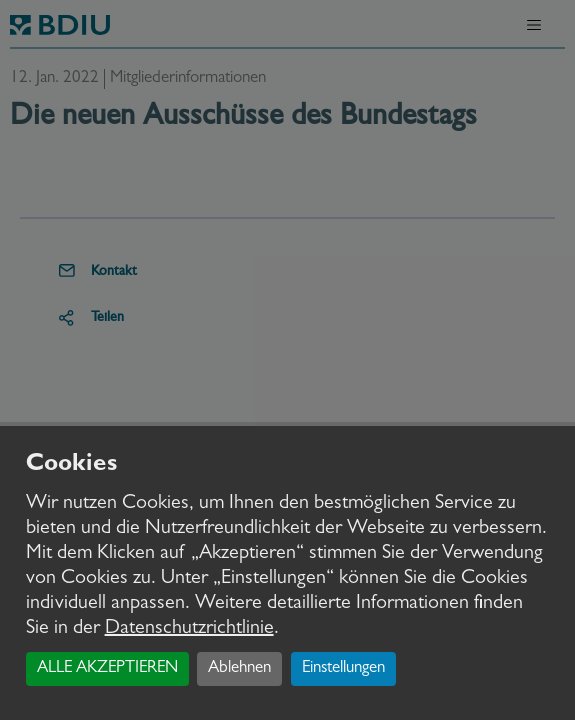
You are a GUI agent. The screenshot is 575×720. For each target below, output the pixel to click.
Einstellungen (343, 668)
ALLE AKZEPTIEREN (107, 668)
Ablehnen (239, 668)
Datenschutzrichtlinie (189, 629)
